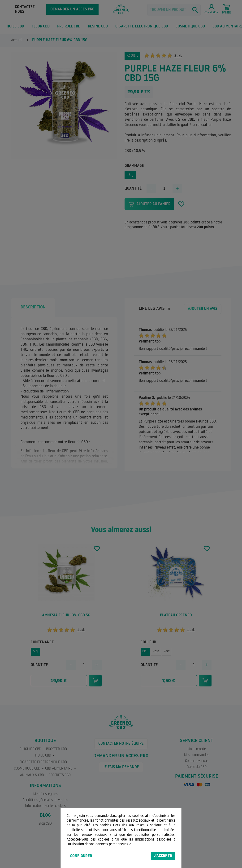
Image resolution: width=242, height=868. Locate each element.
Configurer (81, 856)
